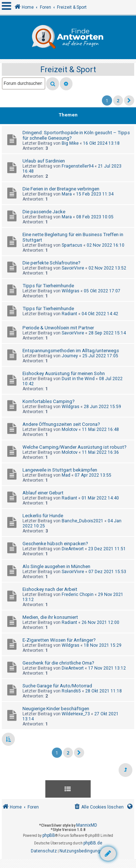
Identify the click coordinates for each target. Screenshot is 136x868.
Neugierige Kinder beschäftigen (56, 709)
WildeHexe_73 (76, 714)
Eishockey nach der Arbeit (50, 589)
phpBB (49, 835)
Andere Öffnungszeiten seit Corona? (61, 424)
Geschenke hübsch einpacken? (55, 544)
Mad (66, 475)
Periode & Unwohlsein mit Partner (58, 328)
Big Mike (70, 143)
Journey (70, 356)
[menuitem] (98, 807)
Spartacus (72, 245)
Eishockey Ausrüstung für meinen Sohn (64, 373)
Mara (67, 194)
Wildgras (71, 291)
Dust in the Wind (78, 379)
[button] (129, 100)
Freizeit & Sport (68, 69)
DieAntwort (73, 549)
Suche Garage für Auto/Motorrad (57, 686)
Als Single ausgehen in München (56, 566)
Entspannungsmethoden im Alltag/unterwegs (71, 351)
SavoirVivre (73, 268)
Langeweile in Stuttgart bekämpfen (60, 470)
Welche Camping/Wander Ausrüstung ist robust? (75, 447)
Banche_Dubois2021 (83, 521)
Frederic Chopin (78, 595)
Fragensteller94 (78, 166)
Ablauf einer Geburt (43, 493)
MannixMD (87, 825)
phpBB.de (93, 843)
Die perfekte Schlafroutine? (51, 263)
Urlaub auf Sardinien (44, 161)
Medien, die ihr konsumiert (50, 617)
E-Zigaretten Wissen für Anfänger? (59, 640)
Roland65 (71, 691)
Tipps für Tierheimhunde (48, 286)
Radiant (69, 314)
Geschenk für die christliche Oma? (58, 663)
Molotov (70, 429)
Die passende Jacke (44, 212)
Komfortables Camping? (49, 401)
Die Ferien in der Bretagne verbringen (61, 189)
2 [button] (118, 100)
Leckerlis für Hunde (43, 516)
